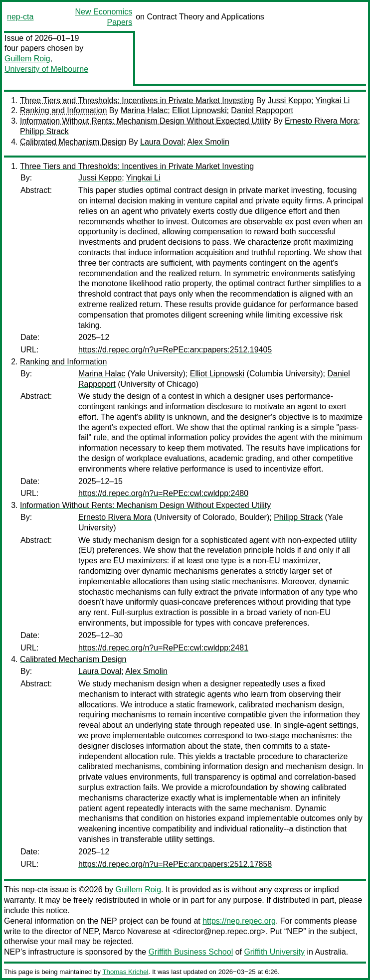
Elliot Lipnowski (199, 110)
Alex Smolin (208, 142)
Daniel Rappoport (262, 110)
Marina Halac (144, 110)
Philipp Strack (44, 131)
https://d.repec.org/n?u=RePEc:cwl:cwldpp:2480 (163, 493)
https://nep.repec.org (239, 921)
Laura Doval (162, 142)
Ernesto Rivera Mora (321, 121)
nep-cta (20, 17)
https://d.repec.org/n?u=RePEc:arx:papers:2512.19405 (175, 350)
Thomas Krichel (125, 972)
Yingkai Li (333, 100)
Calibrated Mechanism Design (73, 142)
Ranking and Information (63, 110)
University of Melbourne (46, 69)
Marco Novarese (132, 931)
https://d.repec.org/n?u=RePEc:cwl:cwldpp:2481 (163, 648)
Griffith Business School (191, 952)
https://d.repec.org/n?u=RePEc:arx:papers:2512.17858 (175, 864)
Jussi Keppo (289, 100)
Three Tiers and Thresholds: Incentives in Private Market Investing (137, 100)
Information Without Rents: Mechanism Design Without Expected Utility (145, 121)
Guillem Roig (27, 59)
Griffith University (274, 952)
